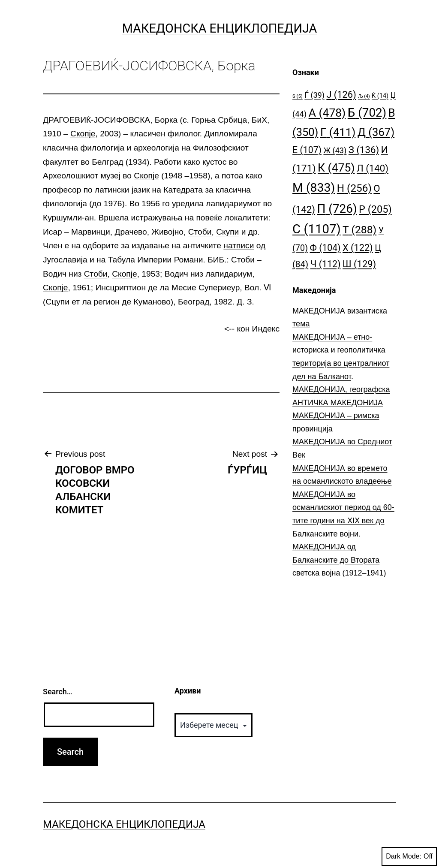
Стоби (200, 232)
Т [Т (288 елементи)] (359, 230)
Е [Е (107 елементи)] (307, 150)
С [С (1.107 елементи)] (317, 229)
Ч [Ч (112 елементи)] (326, 264)
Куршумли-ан (68, 218)
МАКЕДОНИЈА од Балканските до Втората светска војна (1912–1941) (339, 560)
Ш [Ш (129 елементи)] (359, 264)
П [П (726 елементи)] (337, 209)
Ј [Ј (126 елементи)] (341, 95)
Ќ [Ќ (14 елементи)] (380, 96)
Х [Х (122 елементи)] (358, 248)
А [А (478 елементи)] (327, 113)
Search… (58, 692)
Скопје (83, 134)
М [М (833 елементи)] (314, 188)
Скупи (227, 232)
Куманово (152, 302)
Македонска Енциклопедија (220, 28)
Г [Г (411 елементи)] (338, 132)
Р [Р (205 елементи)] (375, 209)
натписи (239, 246)
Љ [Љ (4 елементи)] (364, 96)
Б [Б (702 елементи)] (367, 113)
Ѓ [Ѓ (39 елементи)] (314, 95)
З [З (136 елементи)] (364, 150)
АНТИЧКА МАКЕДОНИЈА (338, 403)
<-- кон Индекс (252, 329)
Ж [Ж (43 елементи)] (335, 150)
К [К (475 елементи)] (336, 167)
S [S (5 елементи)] (298, 96)
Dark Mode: (409, 856)
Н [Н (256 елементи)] (354, 188)
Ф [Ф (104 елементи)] (325, 248)
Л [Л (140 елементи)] (373, 168)
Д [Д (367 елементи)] (376, 132)
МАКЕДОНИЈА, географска (341, 389)
